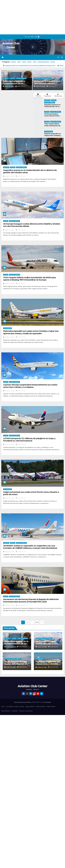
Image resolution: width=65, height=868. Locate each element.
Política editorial (41, 707)
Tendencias (58, 95)
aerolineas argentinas (43, 62)
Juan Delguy (20, 86)
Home (3, 707)
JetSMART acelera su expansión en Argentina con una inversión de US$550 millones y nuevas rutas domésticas (30, 547)
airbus (19, 62)
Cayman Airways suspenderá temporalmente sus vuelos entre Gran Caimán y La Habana (30, 386)
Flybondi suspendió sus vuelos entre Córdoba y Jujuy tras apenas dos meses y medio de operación (31, 332)
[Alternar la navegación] (62, 57)
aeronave (13, 62)
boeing (24, 62)
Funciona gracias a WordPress (22, 702)
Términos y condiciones (26, 711)
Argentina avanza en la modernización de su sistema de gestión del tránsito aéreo (14, 85)
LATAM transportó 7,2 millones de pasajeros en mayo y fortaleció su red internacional (29, 440)
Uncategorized (49, 132)
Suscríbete (15, 711)
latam (35, 62)
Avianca (29, 62)
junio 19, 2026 (9, 86)
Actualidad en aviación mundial (15, 707)
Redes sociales (51, 707)
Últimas (38, 95)
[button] (58, 57)
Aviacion (12, 78)
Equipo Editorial (30, 707)
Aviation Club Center (32, 686)
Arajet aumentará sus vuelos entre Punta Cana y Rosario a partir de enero (31, 493)
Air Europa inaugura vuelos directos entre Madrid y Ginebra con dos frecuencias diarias (48, 85)
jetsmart (53, 62)
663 (37, 622)
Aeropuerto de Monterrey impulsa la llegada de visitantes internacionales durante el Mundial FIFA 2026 (31, 600)
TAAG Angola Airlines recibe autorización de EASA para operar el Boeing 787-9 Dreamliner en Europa (29, 279)
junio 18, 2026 (10, 498)
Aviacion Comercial (21, 78)
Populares (47, 95)
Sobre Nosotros (6, 711)
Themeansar (47, 702)
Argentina (6, 78)
